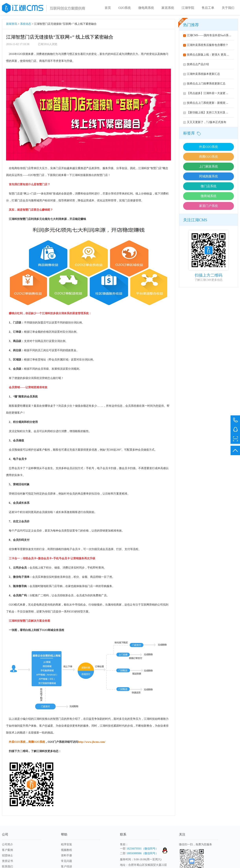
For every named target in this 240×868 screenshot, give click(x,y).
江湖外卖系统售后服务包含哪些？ (206, 46)
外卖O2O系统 (208, 148)
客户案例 (7, 851)
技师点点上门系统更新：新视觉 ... (206, 104)
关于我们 (228, 8)
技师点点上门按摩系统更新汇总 (204, 84)
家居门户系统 (209, 207)
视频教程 (66, 851)
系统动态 (26, 25)
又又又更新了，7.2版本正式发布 (205, 123)
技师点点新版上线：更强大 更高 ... (206, 55)
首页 (108, 8)
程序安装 (66, 845)
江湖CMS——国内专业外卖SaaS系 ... (207, 36)
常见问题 (66, 862)
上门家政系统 (209, 167)
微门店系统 (209, 187)
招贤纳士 (7, 856)
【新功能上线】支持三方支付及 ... (206, 113)
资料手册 (66, 856)
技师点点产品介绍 (196, 65)
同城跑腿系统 (209, 177)
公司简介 (7, 845)
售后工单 (208, 8)
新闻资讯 (12, 25)
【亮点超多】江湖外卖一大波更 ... (206, 94)
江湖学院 (188, 8)
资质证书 (7, 862)
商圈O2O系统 (208, 157)
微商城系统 (209, 197)
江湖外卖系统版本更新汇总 (202, 75)
